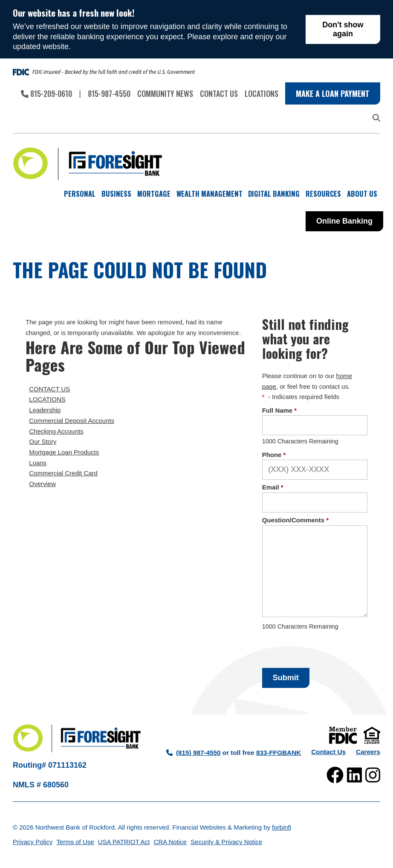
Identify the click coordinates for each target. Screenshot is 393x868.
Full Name (280, 410)
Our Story (43, 441)
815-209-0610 (46, 93)
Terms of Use (75, 842)
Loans (38, 463)
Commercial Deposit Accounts (72, 421)
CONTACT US (49, 389)
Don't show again (343, 29)
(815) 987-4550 (194, 753)
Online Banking (344, 221)
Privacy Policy (33, 842)
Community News (165, 93)
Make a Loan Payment (333, 93)
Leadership (45, 410)
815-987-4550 (109, 93)
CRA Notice (170, 842)
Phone (274, 455)
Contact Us (219, 93)
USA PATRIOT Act (124, 842)
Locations (262, 93)
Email (273, 487)
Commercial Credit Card (63, 473)
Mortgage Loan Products (64, 452)
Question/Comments (295, 520)
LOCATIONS (47, 399)
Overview (42, 484)
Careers (368, 752)
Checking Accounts (56, 431)
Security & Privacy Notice (226, 842)
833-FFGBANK (279, 753)
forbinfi (282, 827)
